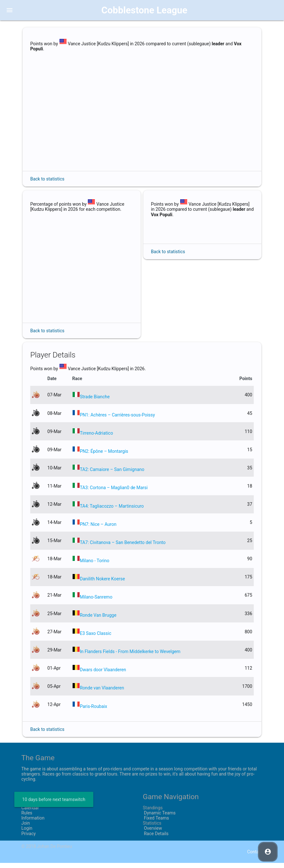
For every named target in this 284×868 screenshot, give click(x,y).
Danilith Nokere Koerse (103, 584)
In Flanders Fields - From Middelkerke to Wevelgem (130, 657)
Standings (153, 813)
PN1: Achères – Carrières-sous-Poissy (117, 420)
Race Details (156, 839)
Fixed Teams (156, 823)
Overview (153, 834)
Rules (27, 818)
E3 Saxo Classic (96, 638)
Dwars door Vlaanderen (103, 675)
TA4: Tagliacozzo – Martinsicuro (112, 511)
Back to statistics (47, 179)
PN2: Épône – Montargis (104, 456)
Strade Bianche (95, 402)
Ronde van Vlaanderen (102, 693)
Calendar (30, 813)
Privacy (28, 839)
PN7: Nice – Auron (98, 529)
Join (26, 828)
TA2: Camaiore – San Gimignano (112, 474)
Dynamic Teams (159, 818)
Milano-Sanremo (96, 602)
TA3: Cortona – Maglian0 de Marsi (114, 493)
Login (27, 834)
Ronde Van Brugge (98, 620)
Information (33, 823)
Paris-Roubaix (94, 711)
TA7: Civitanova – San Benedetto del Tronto (123, 548)
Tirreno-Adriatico (96, 438)
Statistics (152, 828)
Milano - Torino (95, 566)
